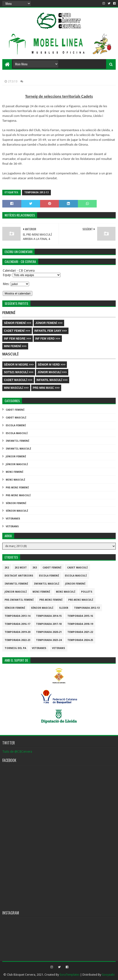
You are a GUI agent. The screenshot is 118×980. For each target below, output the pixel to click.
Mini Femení (15, 472)
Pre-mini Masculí (18, 495)
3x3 (35, 568)
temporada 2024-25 (80, 640)
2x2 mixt (21, 568)
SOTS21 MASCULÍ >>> (19, 372)
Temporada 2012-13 (36, 192)
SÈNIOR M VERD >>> (52, 365)
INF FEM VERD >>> (48, 339)
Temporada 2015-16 (80, 616)
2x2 (7, 568)
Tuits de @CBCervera (17, 752)
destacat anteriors (19, 576)
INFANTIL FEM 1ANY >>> (51, 331)
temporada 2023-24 (49, 640)
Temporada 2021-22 (80, 632)
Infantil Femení (18, 441)
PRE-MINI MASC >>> (46, 388)
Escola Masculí (17, 433)
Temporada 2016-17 (17, 624)
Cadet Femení (15, 410)
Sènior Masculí (17, 511)
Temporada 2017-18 (49, 624)
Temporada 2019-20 (17, 632)
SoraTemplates (70, 975)
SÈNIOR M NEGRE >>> (19, 365)
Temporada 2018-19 (80, 624)
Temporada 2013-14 (17, 616)
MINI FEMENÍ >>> (15, 346)
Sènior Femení (16, 503)
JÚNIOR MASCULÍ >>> (52, 372)
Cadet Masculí (16, 418)
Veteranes (13, 519)
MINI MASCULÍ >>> (16, 388)
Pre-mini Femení (17, 488)
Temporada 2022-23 (17, 640)
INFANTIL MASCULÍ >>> (52, 380)
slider (64, 608)
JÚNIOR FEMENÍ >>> (49, 323)
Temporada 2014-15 (49, 616)
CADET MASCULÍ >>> (18, 380)
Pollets (87, 592)
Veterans (12, 526)
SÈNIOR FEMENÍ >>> (18, 323)
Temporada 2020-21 (49, 632)
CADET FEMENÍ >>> (17, 331)
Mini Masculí (15, 480)
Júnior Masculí (17, 464)
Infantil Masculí (18, 449)
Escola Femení (16, 425)
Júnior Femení (16, 457)
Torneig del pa (15, 648)
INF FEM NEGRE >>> (17, 339)
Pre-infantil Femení (19, 600)
